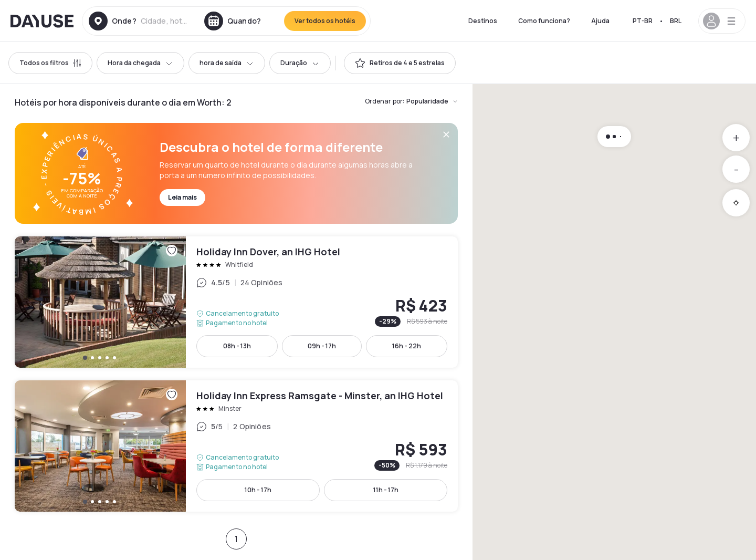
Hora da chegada (140, 63)
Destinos (483, 21)
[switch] (400, 63)
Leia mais (182, 197)
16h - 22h (407, 346)
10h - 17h (258, 490)
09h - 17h (322, 346)
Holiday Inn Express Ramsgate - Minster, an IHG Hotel (236, 446)
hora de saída (227, 63)
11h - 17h (386, 490)
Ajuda (600, 21)
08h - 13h (237, 346)
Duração (300, 63)
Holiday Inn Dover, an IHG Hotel (236, 302)
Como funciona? (544, 21)
